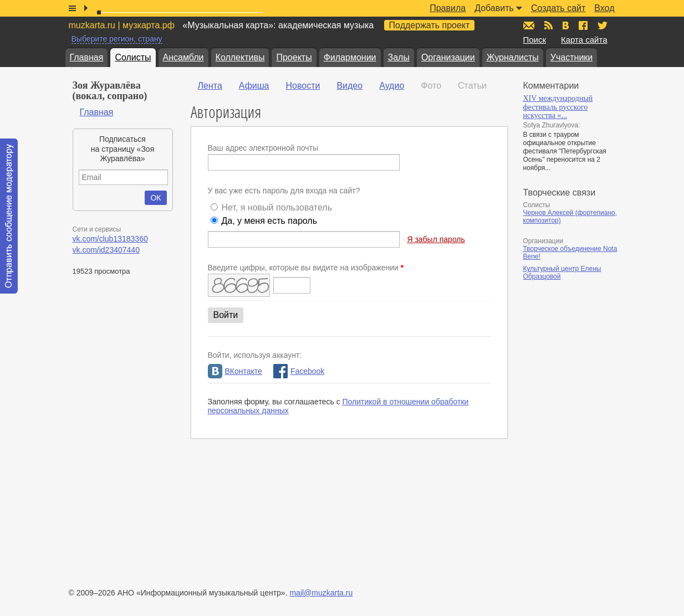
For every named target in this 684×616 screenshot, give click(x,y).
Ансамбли (183, 57)
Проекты (294, 57)
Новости (303, 86)
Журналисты (513, 57)
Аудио (392, 86)
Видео (349, 86)
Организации (448, 57)
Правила (448, 8)
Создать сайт (558, 8)
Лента (210, 86)
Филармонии (350, 57)
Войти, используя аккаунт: (255, 355)
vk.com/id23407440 (106, 250)
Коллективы (240, 57)
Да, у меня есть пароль (269, 221)
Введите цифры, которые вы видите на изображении (306, 268)
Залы (399, 57)
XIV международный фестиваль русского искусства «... (558, 107)
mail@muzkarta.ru (321, 593)
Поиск (535, 40)
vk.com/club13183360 (110, 239)
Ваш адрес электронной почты (263, 148)
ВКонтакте (235, 371)
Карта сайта (584, 40)
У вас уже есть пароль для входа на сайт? (284, 191)
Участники (571, 57)
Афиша (254, 86)
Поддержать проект (430, 25)
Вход (604, 8)
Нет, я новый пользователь (277, 207)
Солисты (133, 57)
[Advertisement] (590, 404)
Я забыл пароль (436, 239)
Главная (87, 57)
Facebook (299, 371)
